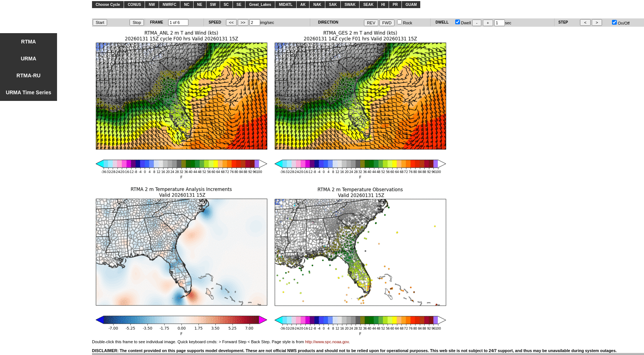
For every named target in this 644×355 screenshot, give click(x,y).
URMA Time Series (29, 92)
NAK (317, 5)
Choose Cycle (108, 5)
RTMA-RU (29, 75)
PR (395, 5)
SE (239, 5)
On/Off (621, 23)
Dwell (463, 23)
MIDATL (286, 5)
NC (187, 5)
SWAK (350, 5)
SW (213, 5)
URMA (29, 59)
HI (383, 5)
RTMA (28, 42)
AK (303, 5)
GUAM (411, 5)
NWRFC (169, 5)
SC (226, 5)
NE (200, 5)
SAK (333, 5)
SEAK (368, 5)
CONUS (134, 5)
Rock (405, 23)
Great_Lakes (260, 5)
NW (152, 5)
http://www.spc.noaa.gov (327, 342)
